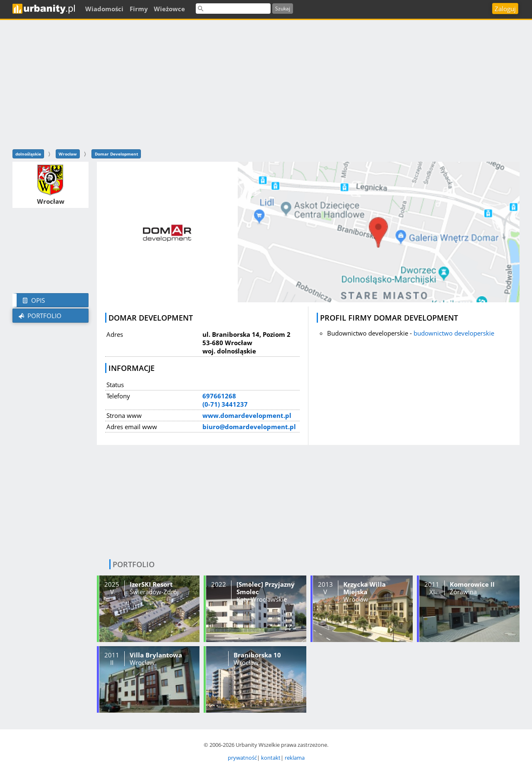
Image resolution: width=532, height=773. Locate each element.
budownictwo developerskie (454, 333)
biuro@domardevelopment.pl (249, 427)
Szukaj (283, 9)
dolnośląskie (28, 154)
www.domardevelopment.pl (247, 415)
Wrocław (68, 154)
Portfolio (39, 316)
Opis (33, 300)
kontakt (271, 758)
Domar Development (116, 154)
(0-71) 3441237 (225, 404)
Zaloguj (505, 9)
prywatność (242, 758)
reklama (295, 758)
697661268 (219, 396)
